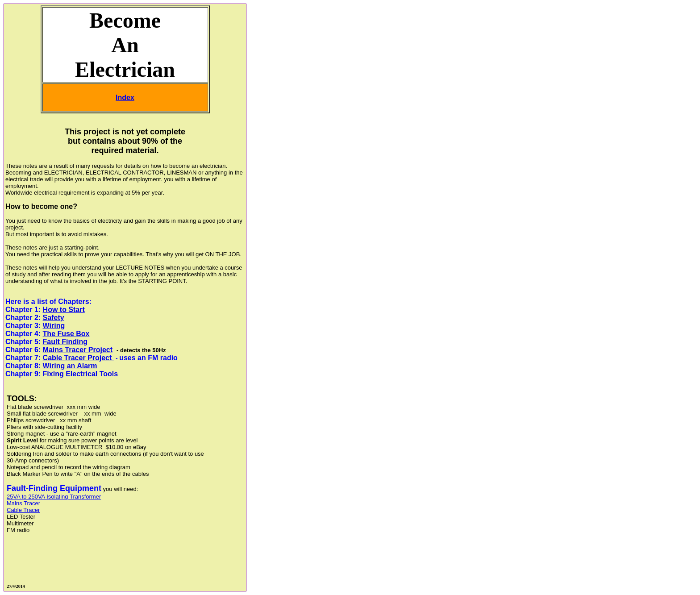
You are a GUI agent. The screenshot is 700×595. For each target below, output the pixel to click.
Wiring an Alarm (70, 366)
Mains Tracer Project (78, 350)
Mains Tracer (23, 503)
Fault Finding (65, 342)
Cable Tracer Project (78, 358)
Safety (54, 318)
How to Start (64, 310)
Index (125, 98)
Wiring (54, 326)
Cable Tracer (23, 510)
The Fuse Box (66, 334)
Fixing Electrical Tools (81, 374)
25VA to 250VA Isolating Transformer (54, 497)
